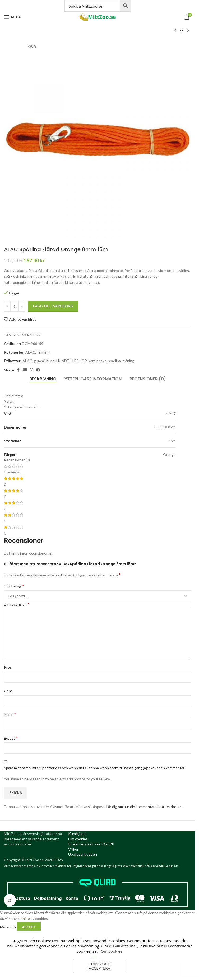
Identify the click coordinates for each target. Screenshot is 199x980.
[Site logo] (98, 17)
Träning (43, 352)
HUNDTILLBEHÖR (72, 361)
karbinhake (98, 361)
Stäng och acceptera (99, 966)
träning (128, 361)
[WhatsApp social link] (31, 370)
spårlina (114, 361)
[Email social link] (25, 370)
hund (50, 361)
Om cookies (112, 951)
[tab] (43, 379)
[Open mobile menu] (13, 17)
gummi (39, 361)
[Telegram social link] (38, 370)
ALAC (30, 352)
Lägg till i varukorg (53, 306)
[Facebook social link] (18, 370)
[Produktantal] (15, 306)
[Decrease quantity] (7, 306)
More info (8, 927)
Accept (29, 927)
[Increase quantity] (22, 306)
